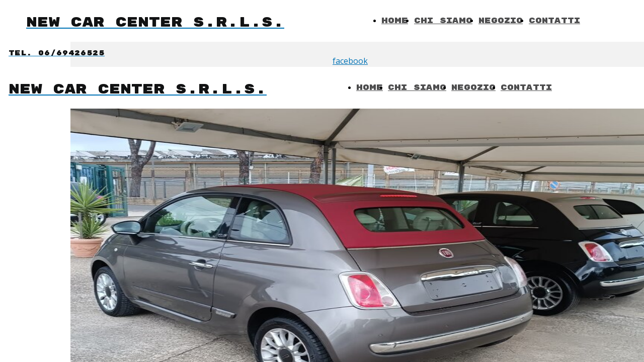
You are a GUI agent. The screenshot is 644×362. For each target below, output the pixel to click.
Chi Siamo (443, 21)
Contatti (554, 21)
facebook (350, 61)
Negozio (501, 21)
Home (395, 21)
